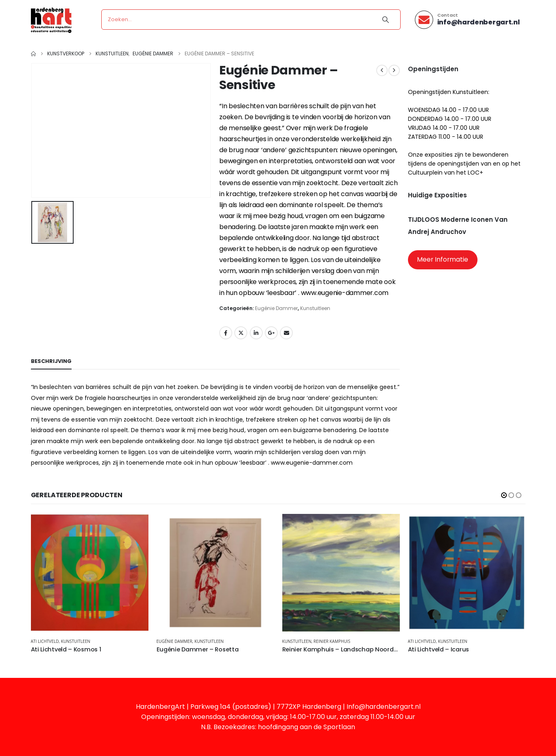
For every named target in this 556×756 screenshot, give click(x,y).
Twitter (241, 333)
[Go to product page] (90, 573)
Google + (271, 333)
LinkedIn (256, 333)
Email (286, 333)
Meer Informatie (443, 259)
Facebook (226, 333)
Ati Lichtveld (45, 641)
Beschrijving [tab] (51, 361)
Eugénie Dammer (276, 308)
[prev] (382, 70)
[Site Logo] (51, 20)
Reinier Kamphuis (332, 641)
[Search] (386, 20)
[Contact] (467, 20)
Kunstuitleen (315, 308)
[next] (394, 70)
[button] (504, 495)
